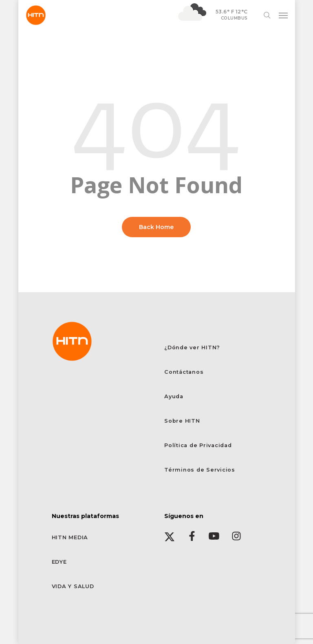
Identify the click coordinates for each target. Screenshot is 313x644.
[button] (283, 15)
